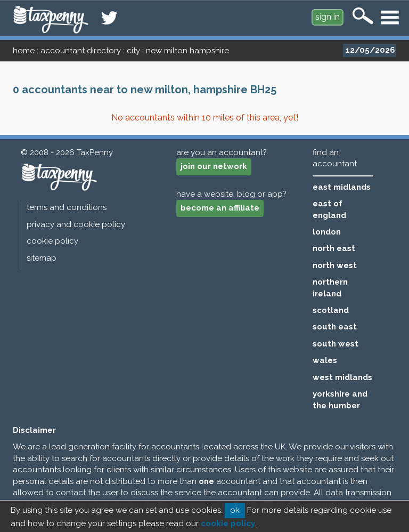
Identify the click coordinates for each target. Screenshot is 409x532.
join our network (214, 166)
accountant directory (81, 51)
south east (335, 327)
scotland (331, 310)
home (24, 51)
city (133, 51)
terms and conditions (67, 207)
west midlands (342, 377)
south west (336, 344)
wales (325, 360)
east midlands (342, 187)
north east (334, 248)
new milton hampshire (187, 51)
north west (335, 265)
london (327, 232)
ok (235, 510)
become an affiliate (220, 208)
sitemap (42, 258)
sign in (328, 17)
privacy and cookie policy (76, 224)
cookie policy (52, 241)
